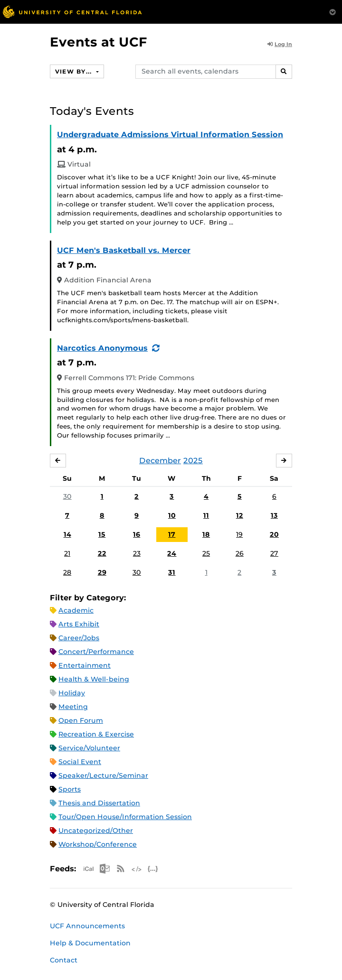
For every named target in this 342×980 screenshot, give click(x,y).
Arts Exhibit (79, 624)
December (160, 461)
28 (67, 572)
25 (206, 553)
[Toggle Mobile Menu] (332, 11)
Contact (64, 960)
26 (240, 553)
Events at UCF (99, 42)
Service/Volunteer (89, 748)
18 (206, 534)
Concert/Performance (96, 652)
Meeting (73, 707)
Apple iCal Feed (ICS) (88, 869)
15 (102, 534)
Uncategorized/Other (96, 831)
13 (274, 515)
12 (240, 515)
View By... (75, 71)
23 (137, 553)
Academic (76, 610)
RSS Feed (121, 869)
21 (67, 553)
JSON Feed (153, 869)
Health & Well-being (94, 679)
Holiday (72, 693)
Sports (70, 789)
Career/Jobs (79, 638)
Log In (280, 44)
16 (137, 534)
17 (172, 534)
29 (102, 572)
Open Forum (81, 720)
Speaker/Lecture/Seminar (103, 775)
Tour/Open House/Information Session (125, 817)
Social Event (80, 762)
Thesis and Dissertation (99, 803)
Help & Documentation (90, 943)
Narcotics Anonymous (102, 348)
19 (239, 534)
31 (172, 572)
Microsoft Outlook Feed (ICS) (104, 869)
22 (102, 553)
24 (172, 553)
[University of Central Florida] (72, 12)
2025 (193, 461)
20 (274, 534)
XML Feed (137, 869)
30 (67, 496)
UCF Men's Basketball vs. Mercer (124, 250)
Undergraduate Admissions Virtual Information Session (170, 135)
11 (206, 515)
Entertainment (85, 665)
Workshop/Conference (98, 844)
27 (274, 553)
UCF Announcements (87, 926)
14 (67, 534)
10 (172, 515)
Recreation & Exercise (96, 734)
